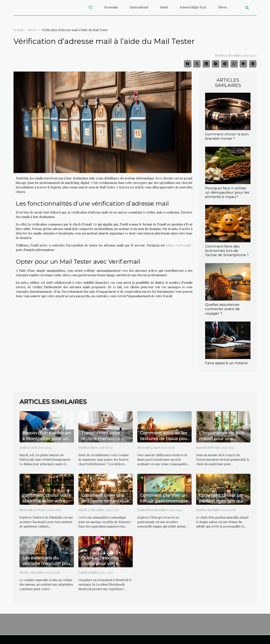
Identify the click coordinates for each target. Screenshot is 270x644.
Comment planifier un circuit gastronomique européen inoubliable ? (164, 501)
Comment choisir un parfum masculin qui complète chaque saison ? (221, 504)
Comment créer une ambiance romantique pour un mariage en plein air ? (105, 504)
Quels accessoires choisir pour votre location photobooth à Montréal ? (105, 566)
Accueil (18, 30)
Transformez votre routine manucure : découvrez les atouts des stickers (103, 441)
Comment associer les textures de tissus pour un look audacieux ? (164, 439)
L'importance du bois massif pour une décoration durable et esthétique (222, 441)
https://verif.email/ (179, 245)
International (139, 7)
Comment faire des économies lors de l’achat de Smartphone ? (227, 251)
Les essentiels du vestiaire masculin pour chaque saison (47, 563)
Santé (164, 7)
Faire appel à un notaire (226, 363)
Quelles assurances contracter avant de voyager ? (222, 309)
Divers (222, 7)
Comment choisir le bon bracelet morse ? (227, 136)
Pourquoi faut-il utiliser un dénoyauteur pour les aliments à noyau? (227, 192)
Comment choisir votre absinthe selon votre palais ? (47, 501)
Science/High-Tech (193, 7)
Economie (111, 7)
